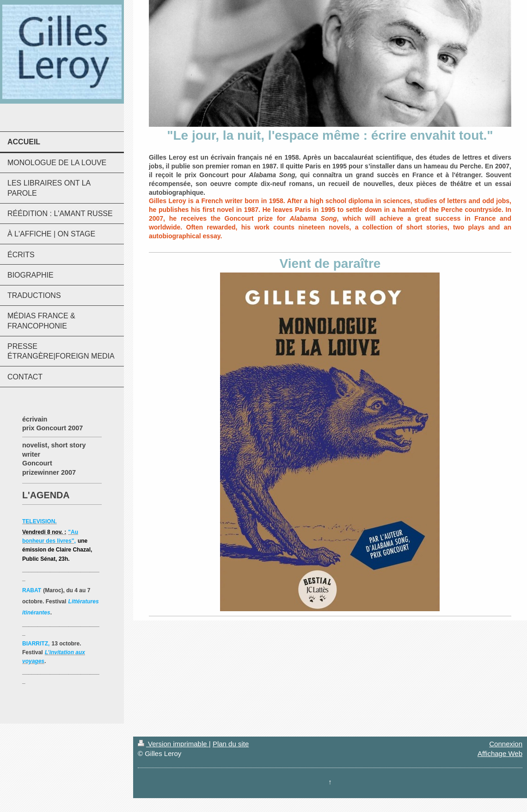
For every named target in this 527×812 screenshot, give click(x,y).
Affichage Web (500, 753)
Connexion (506, 744)
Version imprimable (173, 744)
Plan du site (231, 744)
